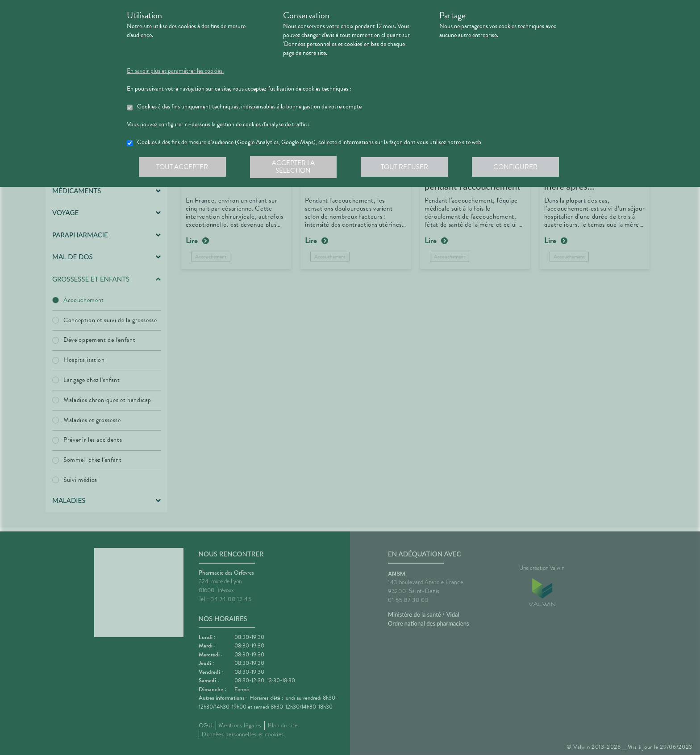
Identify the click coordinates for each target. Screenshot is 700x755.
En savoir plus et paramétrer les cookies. (175, 71)
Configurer (517, 167)
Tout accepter (183, 167)
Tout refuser (406, 167)
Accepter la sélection (294, 167)
